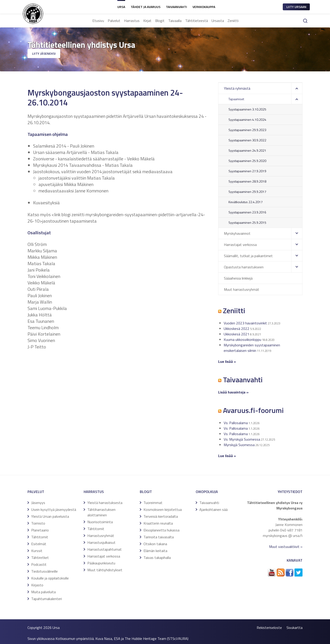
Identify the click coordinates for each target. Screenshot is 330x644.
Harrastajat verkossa (240, 245)
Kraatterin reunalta (158, 523)
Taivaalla (175, 21)
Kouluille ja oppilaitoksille (50, 578)
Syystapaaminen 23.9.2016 (247, 212)
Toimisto (38, 523)
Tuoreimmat (153, 503)
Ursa (121, 7)
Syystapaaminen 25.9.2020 (247, 161)
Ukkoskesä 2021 (236, 334)
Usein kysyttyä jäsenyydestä (54, 509)
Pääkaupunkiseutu (101, 563)
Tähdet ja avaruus (146, 7)
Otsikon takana (155, 544)
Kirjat (147, 21)
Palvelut (114, 21)
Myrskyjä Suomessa (239, 445)
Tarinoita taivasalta (159, 537)
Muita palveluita (43, 592)
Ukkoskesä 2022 (236, 329)
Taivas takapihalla (157, 558)
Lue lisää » (227, 456)
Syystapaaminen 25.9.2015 (247, 222)
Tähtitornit (40, 537)
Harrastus (132, 21)
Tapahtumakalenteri (47, 599)
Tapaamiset (236, 99)
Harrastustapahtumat (104, 549)
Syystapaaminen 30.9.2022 (247, 140)
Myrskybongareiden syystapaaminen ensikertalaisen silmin (252, 348)
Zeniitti (233, 21)
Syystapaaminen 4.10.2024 (247, 120)
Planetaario (40, 530)
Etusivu (98, 21)
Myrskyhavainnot (237, 233)
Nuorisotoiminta (100, 522)
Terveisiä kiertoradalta (161, 516)
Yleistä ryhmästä (237, 88)
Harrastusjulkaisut (101, 542)
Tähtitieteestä (197, 21)
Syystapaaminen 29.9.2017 (247, 192)
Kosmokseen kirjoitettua (163, 509)
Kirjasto (37, 585)
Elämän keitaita (155, 551)
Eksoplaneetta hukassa (161, 530)
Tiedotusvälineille (44, 571)
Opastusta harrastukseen (244, 267)
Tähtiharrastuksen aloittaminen (101, 512)
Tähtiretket (40, 558)
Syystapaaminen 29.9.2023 (247, 130)
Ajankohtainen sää (213, 509)
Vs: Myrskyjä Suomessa (242, 439)
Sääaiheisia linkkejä (238, 278)
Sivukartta (294, 628)
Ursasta (218, 21)
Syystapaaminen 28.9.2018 (247, 181)
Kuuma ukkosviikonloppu (242, 340)
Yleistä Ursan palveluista (50, 516)
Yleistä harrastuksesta (105, 503)
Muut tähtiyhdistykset (105, 570)
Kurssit (37, 551)
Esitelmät (39, 544)
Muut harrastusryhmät (242, 289)
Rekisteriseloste (269, 628)
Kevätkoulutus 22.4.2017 (246, 202)
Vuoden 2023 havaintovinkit (245, 323)
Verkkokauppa (204, 7)
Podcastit (39, 564)
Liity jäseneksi (44, 53)
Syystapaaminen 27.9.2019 (247, 171)
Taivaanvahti (176, 7)
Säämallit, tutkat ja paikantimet (248, 256)
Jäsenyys (38, 503)
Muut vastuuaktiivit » (286, 547)
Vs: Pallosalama (236, 423)
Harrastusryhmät (101, 536)
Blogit (160, 21)
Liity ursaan (296, 7)
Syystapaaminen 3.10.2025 (247, 109)
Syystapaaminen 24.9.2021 (247, 150)
